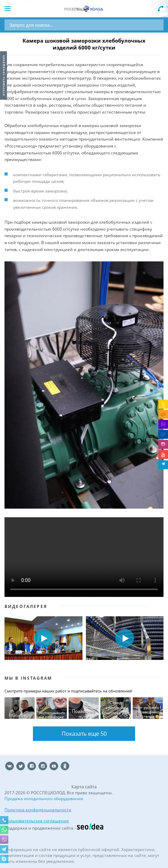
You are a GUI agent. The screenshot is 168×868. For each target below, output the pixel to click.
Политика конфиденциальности (38, 810)
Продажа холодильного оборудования (44, 799)
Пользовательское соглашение (37, 821)
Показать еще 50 (84, 734)
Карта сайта (84, 787)
